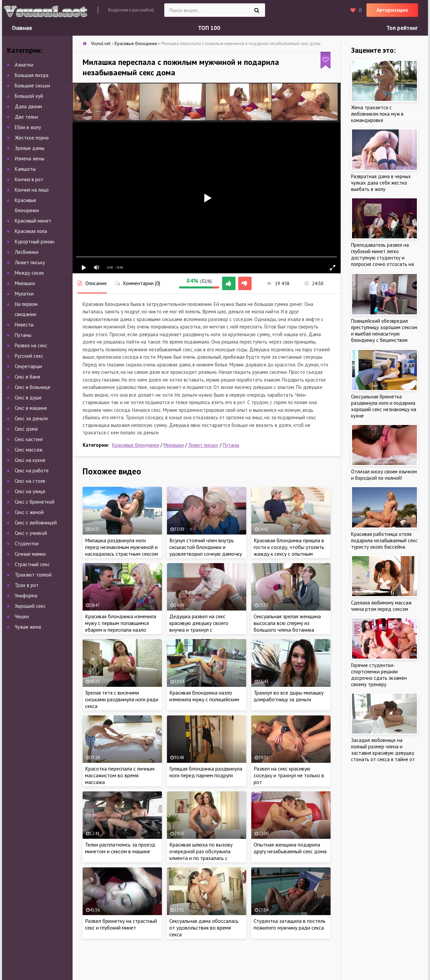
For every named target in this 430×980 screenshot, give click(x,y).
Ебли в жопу (28, 127)
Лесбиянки (27, 252)
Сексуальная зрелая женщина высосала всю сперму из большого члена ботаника (287, 623)
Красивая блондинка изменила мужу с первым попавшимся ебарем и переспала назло (121, 623)
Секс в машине (31, 408)
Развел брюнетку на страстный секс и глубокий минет (121, 924)
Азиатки (24, 65)
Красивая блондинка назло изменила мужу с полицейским (204, 696)
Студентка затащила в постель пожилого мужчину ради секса (290, 924)
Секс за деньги (31, 418)
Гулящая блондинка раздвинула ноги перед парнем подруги (206, 772)
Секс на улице (30, 491)
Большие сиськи (32, 86)
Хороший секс (30, 606)
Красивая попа (31, 231)
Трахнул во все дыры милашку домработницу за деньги (289, 696)
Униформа (26, 596)
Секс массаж (29, 450)
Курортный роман (35, 242)
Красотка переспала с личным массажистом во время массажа (120, 775)
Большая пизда (32, 75)
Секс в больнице (33, 387)
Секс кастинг (29, 439)
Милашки (174, 445)
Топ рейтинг (402, 28)
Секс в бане (28, 377)
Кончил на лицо (32, 190)
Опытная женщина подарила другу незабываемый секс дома (290, 848)
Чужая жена (28, 627)
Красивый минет (33, 221)
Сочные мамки (30, 554)
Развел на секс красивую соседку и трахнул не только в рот (289, 775)
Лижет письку (203, 445)
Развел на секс (31, 345)
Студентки (27, 543)
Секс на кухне (30, 460)
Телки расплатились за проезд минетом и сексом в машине (120, 848)
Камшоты (25, 169)
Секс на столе (30, 481)
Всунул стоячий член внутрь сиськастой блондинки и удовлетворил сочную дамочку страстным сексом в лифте (206, 550)
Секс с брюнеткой (35, 502)
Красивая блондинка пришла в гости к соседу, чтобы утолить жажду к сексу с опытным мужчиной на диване (289, 550)
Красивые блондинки (136, 445)
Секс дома (26, 429)
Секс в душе (28, 398)
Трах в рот (27, 585)
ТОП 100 (209, 28)
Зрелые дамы (30, 148)
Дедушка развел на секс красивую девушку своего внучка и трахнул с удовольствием (199, 626)
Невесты (24, 325)
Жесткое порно (32, 138)
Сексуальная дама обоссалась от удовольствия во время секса (204, 928)
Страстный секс (32, 564)
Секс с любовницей (36, 523)
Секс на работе (32, 471)
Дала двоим (28, 106)
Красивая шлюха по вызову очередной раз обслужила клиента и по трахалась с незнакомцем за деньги (201, 855)
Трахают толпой (33, 575)
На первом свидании (26, 309)
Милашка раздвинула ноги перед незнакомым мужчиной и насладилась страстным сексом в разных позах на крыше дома (121, 550)
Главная (22, 28)
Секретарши (28, 366)
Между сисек (29, 273)
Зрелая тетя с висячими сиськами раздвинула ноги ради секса (122, 699)
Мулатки (24, 294)
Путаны (231, 445)
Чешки (22, 616)
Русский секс (29, 356)
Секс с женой (29, 512)
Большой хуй (29, 96)
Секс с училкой (31, 533)
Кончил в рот (29, 179)
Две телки (26, 117)
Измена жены (30, 159)
